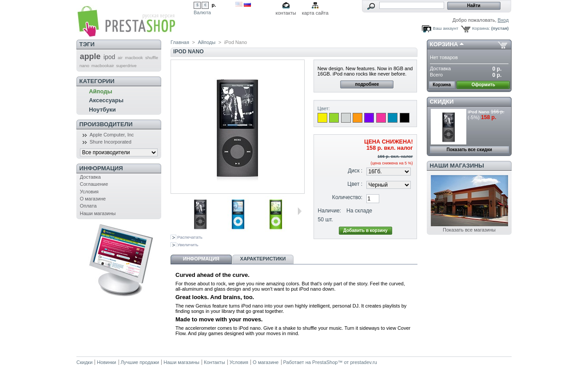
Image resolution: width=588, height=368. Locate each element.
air (120, 58)
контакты (286, 13)
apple (90, 56)
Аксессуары (106, 100)
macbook (134, 58)
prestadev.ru (363, 362)
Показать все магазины (469, 230)
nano (84, 66)
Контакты (215, 362)
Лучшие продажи (140, 362)
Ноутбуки (102, 110)
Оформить (483, 85)
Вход (503, 20)
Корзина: (481, 28)
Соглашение (94, 184)
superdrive (126, 66)
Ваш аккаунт (446, 28)
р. (214, 5)
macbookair (103, 66)
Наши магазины (98, 213)
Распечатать (190, 237)
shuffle (152, 58)
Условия (89, 192)
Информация (101, 168)
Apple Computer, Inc (112, 135)
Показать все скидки (469, 150)
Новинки (106, 362)
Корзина (444, 44)
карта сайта (315, 13)
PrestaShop (325, 362)
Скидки (442, 102)
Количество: (347, 197)
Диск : (355, 171)
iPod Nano (479, 112)
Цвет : (355, 184)
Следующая (300, 211)
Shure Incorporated (111, 142)
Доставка (90, 177)
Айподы (100, 91)
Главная (180, 42)
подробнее (367, 84)
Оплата (88, 206)
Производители (106, 124)
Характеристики (263, 259)
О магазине (93, 199)
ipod (109, 57)
